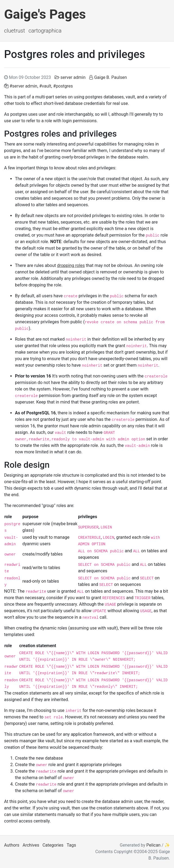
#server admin (23, 86)
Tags (71, 845)
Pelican (153, 845)
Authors (12, 845)
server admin (73, 77)
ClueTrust (15, 31)
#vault (45, 86)
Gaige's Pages (45, 14)
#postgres (63, 86)
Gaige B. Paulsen (110, 77)
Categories (53, 845)
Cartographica (45, 31)
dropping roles (71, 265)
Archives (31, 845)
